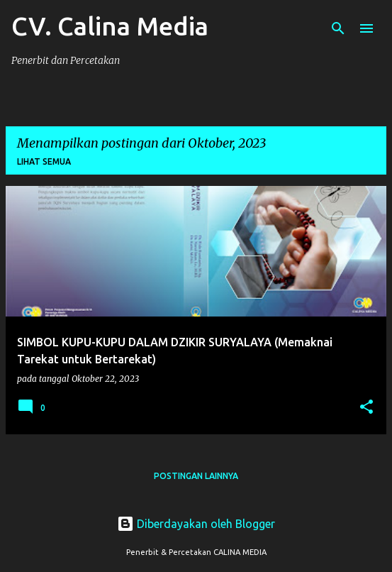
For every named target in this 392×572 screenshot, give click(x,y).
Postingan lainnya (196, 476)
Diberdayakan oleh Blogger (196, 524)
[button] (366, 408)
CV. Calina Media (110, 26)
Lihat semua (44, 161)
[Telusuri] (338, 28)
